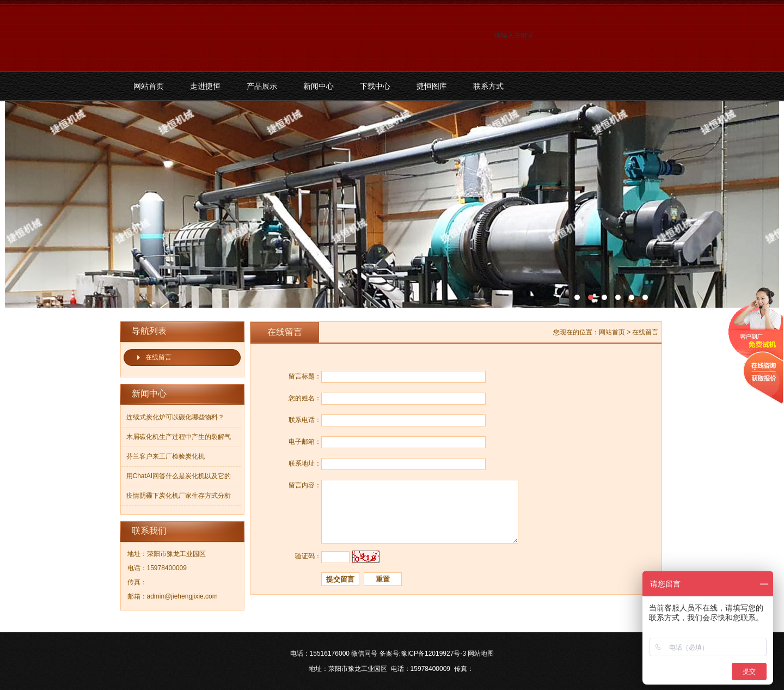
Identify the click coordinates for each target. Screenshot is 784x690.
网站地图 (481, 654)
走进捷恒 (205, 86)
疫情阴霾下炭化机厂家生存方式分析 (179, 496)
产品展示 (262, 86)
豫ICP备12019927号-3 (433, 654)
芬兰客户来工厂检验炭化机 (166, 456)
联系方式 (488, 86)
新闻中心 (318, 86)
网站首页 (149, 86)
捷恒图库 (432, 86)
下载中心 (375, 86)
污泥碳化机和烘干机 (392, 204)
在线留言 (158, 357)
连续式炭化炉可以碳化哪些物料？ (175, 417)
